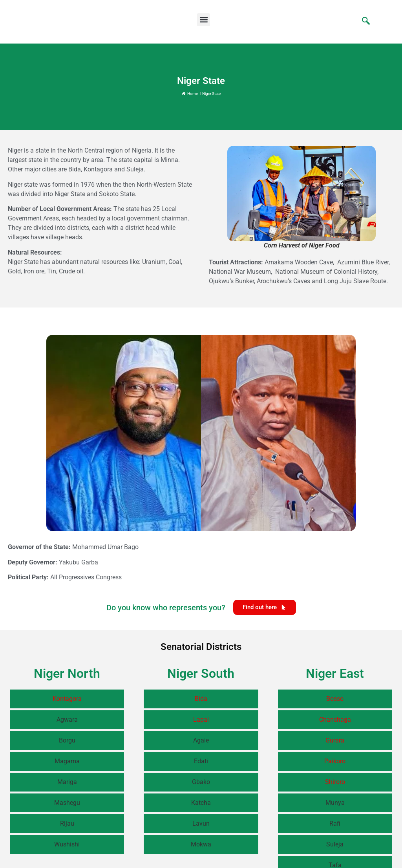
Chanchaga (335, 720)
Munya (335, 803)
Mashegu (67, 803)
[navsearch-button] (362, 22)
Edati (201, 761)
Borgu (67, 740)
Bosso (335, 699)
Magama (67, 761)
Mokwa (201, 844)
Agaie (201, 740)
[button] (204, 20)
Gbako (201, 782)
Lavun (201, 823)
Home (190, 94)
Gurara (335, 740)
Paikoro (335, 761)
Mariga (67, 782)
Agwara (67, 720)
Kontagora (67, 699)
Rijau (67, 823)
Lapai (201, 720)
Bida (201, 699)
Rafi (335, 823)
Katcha (201, 803)
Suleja (335, 844)
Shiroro (335, 782)
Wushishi (67, 844)
